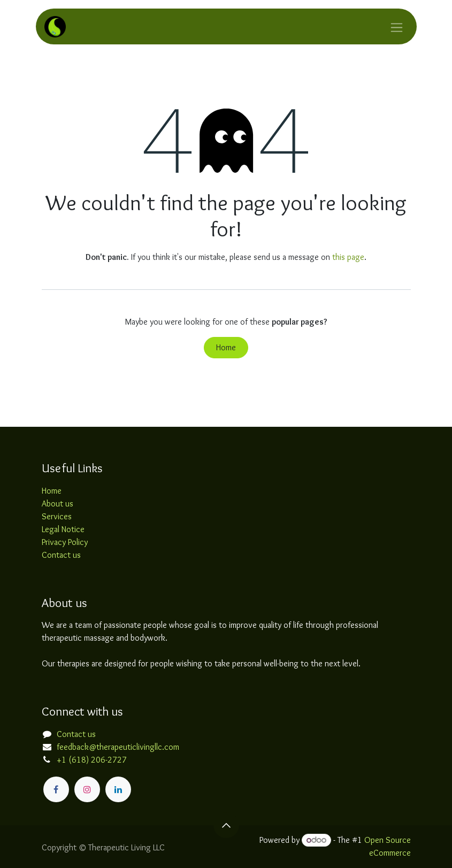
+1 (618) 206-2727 (92, 760)
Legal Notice (63, 529)
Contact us (61, 555)
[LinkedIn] (118, 789)
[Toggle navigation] (397, 26)
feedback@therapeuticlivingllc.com (118, 747)
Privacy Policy (65, 542)
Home (226, 347)
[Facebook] (56, 789)
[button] (226, 825)
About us (58, 504)
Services (57, 516)
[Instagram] (87, 789)
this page (348, 257)
